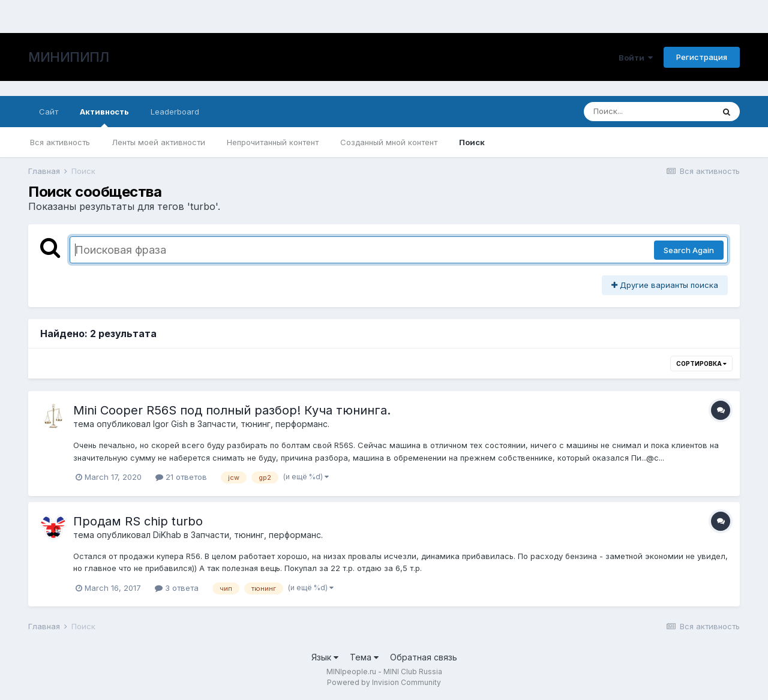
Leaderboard (175, 112)
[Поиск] (649, 112)
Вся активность (60, 142)
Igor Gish (170, 424)
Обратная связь (424, 657)
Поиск (472, 142)
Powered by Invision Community (384, 682)
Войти (636, 58)
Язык (325, 657)
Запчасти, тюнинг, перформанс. (263, 424)
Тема (364, 657)
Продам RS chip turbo (138, 521)
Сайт (49, 112)
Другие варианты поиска (665, 285)
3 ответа (177, 588)
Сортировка (701, 363)
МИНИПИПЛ (68, 57)
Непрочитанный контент (273, 142)
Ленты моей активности (158, 142)
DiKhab (167, 535)
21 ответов (181, 477)
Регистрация (702, 57)
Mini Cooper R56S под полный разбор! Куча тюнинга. (232, 410)
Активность (104, 117)
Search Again (689, 250)
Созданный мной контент (389, 142)
